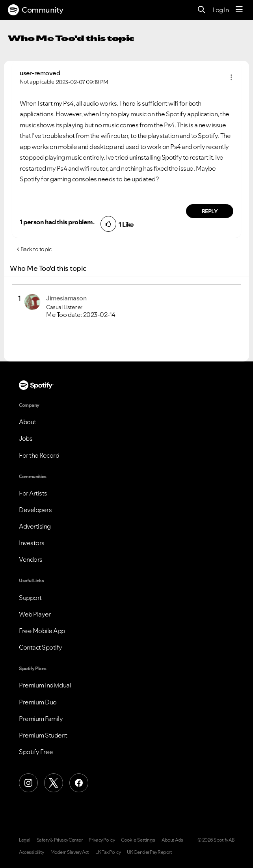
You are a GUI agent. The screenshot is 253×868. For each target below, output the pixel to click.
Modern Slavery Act (70, 852)
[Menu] (239, 10)
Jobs (26, 438)
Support (30, 598)
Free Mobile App (42, 631)
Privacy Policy (102, 840)
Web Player (35, 614)
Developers (35, 510)
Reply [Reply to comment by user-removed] (210, 211)
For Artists (33, 493)
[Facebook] (79, 783)
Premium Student (43, 735)
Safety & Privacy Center (60, 840)
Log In (220, 10)
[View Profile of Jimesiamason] (66, 298)
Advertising (35, 526)
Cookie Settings (138, 840)
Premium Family (41, 719)
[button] (231, 77)
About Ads (172, 840)
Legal (25, 840)
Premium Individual (45, 685)
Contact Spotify (41, 647)
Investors (32, 543)
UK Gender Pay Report (149, 852)
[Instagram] (28, 783)
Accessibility (32, 852)
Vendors (31, 559)
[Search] (202, 10)
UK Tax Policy (108, 852)
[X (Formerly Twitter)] (54, 783)
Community (36, 10)
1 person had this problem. (57, 222)
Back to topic (36, 249)
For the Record (39, 455)
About (28, 422)
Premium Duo (38, 702)
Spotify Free (36, 752)
